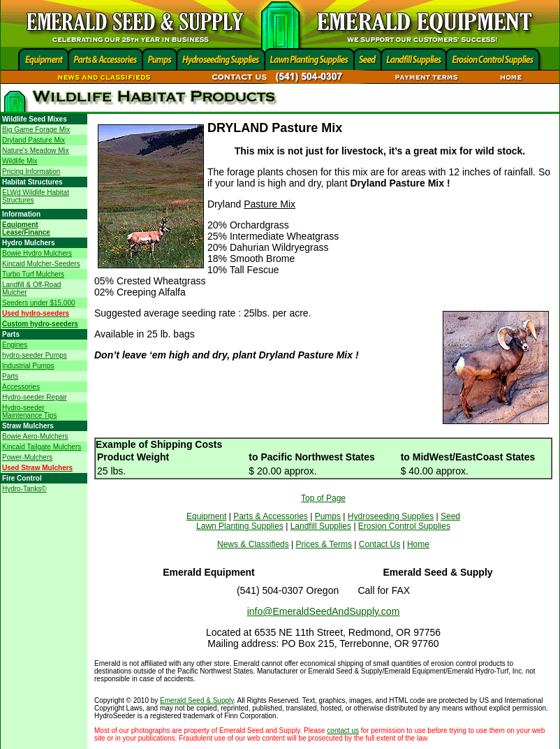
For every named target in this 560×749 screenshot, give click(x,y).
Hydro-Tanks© (24, 489)
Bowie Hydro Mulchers (37, 253)
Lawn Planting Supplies (240, 526)
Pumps (328, 516)
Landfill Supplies (321, 526)
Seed (450, 516)
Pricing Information (31, 172)
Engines (15, 345)
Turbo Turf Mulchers (33, 274)
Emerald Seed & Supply (197, 700)
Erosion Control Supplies (404, 526)
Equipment (206, 516)
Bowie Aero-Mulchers (35, 436)
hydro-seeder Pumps (35, 355)
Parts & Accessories (271, 516)
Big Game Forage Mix (36, 130)
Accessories (21, 387)
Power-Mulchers (27, 457)
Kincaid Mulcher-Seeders (41, 264)
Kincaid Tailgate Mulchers (42, 447)
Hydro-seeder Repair (35, 397)
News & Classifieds (253, 544)
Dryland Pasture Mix (34, 140)
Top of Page (323, 498)
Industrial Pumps (28, 366)
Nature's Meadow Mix (36, 151)
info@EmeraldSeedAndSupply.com (324, 611)
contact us (343, 730)
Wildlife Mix (20, 161)
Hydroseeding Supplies (391, 516)
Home (418, 544)
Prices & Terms (324, 544)
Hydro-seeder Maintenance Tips (29, 412)
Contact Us (380, 544)
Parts (10, 376)
